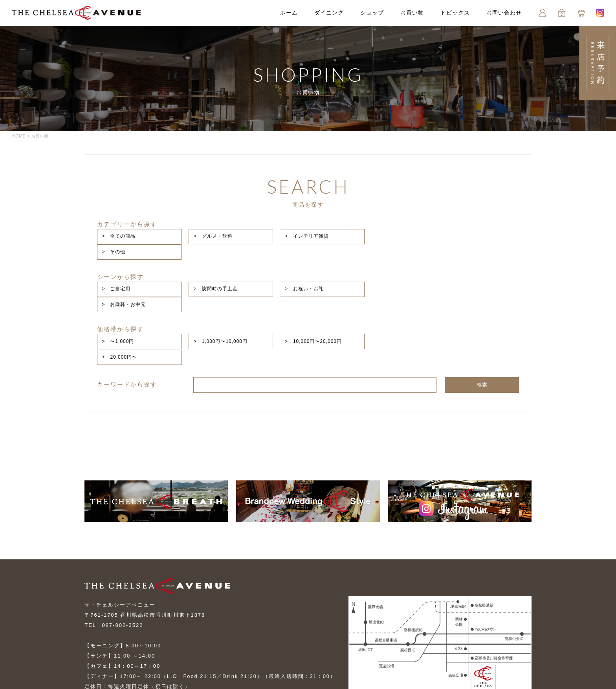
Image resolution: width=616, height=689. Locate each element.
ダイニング (329, 13)
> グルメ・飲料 (292, 230)
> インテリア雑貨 (381, 230)
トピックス (455, 13)
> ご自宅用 (201, 258)
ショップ (372, 13)
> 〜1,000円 (203, 286)
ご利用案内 (99, 651)
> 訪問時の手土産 (295, 258)
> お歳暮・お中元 (467, 258)
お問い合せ (313, 637)
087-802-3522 (123, 556)
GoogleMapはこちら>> (385, 635)
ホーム (289, 13)
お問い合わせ (504, 13)
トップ (93, 637)
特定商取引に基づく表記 (241, 651)
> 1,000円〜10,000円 (300, 286)
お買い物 (412, 13)
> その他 (456, 230)
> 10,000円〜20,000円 (387, 286)
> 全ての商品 (203, 230)
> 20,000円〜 (462, 286)
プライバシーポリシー (161, 651)
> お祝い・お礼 (378, 258)
